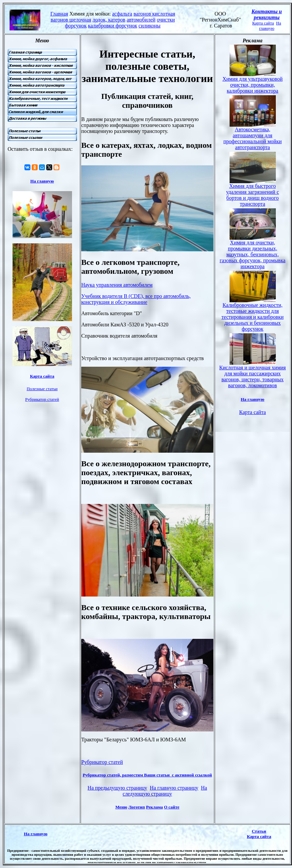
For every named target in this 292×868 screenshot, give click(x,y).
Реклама (154, 807)
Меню (121, 807)
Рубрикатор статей (102, 762)
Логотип (137, 807)
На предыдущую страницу (117, 788)
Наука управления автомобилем (117, 285)
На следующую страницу (165, 791)
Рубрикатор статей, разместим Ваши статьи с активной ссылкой (147, 775)
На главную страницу (174, 788)
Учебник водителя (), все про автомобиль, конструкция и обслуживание (136, 299)
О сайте (171, 807)
